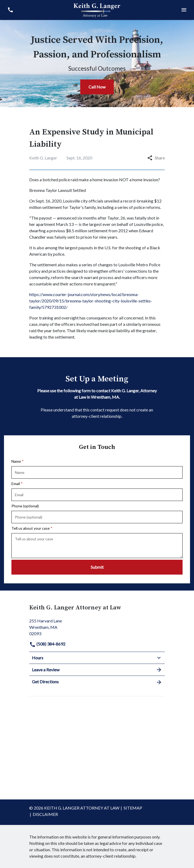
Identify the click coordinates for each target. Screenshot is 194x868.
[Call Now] (97, 87)
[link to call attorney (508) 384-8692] (10, 10)
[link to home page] (97, 9)
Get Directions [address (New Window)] (97, 682)
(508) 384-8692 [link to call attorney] (47, 644)
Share (156, 158)
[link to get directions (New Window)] (97, 627)
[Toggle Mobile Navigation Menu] (184, 10)
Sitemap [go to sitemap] (133, 808)
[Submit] (97, 567)
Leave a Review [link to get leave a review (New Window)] (97, 670)
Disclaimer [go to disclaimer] (45, 814)
